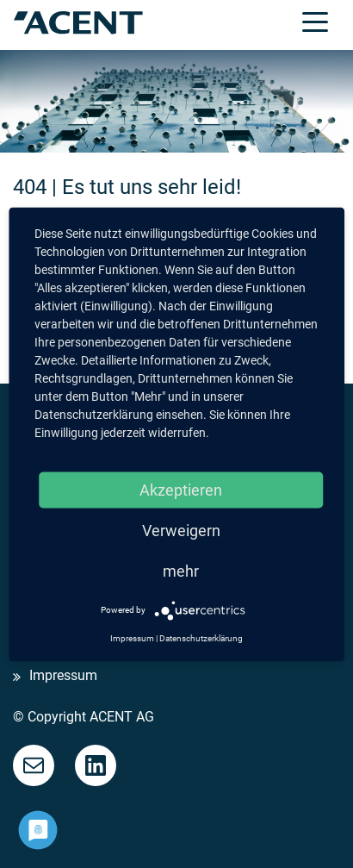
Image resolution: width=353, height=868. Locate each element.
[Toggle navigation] (315, 21)
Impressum (63, 676)
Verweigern (181, 530)
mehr (181, 570)
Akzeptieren (181, 489)
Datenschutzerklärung (201, 637)
